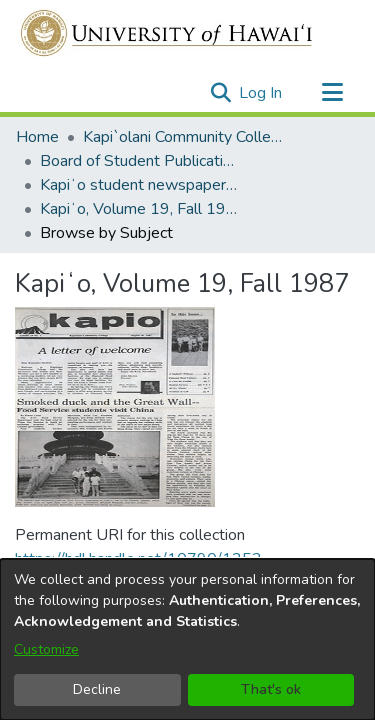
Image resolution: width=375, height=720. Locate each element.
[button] (220, 93)
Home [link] (37, 137)
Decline (97, 689)
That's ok (271, 689)
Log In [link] (261, 93)
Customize (46, 649)
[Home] (167, 33)
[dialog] (187, 639)
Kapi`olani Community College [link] (183, 137)
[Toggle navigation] (332, 93)
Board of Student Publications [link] (140, 161)
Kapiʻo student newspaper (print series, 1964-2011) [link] (140, 185)
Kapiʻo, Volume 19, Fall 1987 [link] (140, 209)
